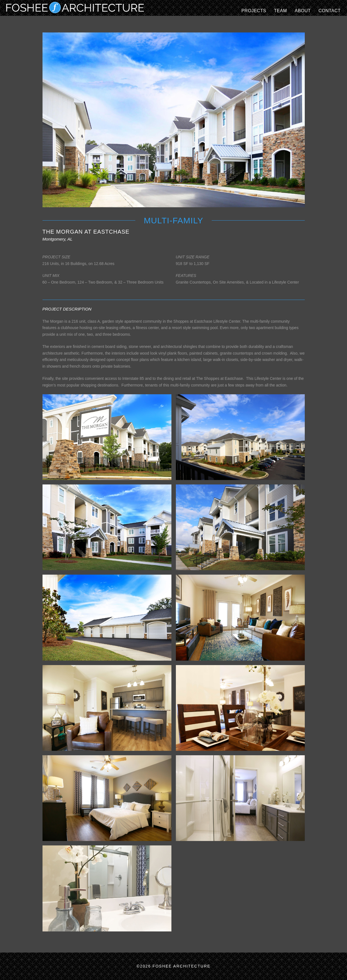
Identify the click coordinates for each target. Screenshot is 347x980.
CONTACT (329, 11)
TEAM (280, 11)
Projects (254, 11)
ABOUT (303, 11)
